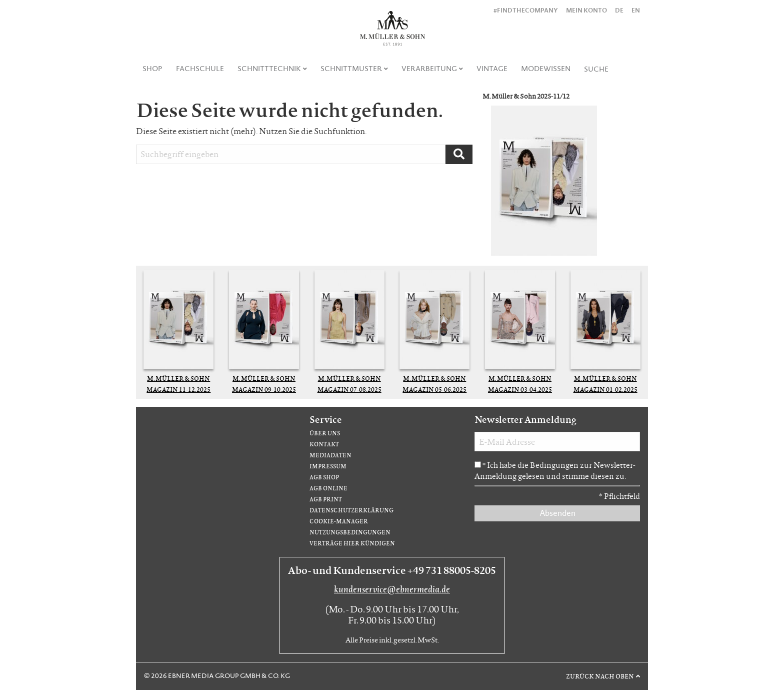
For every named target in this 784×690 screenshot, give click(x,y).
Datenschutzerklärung (351, 510)
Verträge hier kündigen (352, 543)
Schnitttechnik (269, 69)
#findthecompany (526, 10)
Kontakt (324, 444)
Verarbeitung (429, 69)
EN (636, 10)
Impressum (328, 466)
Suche (596, 69)
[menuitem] (153, 69)
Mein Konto (586, 10)
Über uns (325, 433)
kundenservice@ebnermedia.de (392, 589)
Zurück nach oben (600, 676)
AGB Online (328, 488)
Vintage (492, 69)
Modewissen (546, 69)
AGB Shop (324, 477)
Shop (152, 69)
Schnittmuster (351, 69)
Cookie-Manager (339, 521)
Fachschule (200, 69)
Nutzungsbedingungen (350, 532)
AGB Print (326, 499)
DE (619, 10)
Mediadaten (330, 455)
